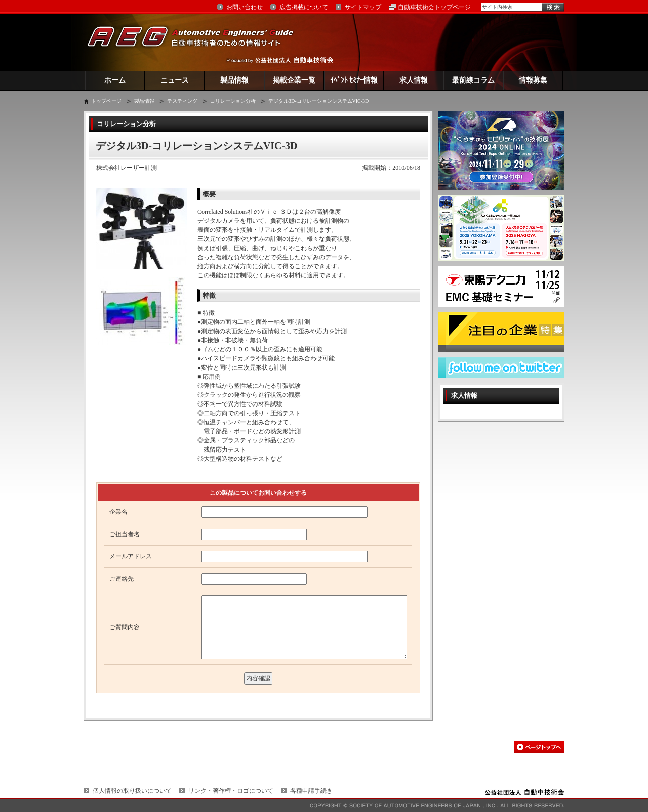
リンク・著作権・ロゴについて (231, 791)
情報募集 (533, 80)
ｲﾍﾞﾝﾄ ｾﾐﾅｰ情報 (354, 80)
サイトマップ (363, 7)
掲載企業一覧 (294, 80)
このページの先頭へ (539, 747)
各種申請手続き (311, 791)
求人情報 (414, 80)
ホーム (115, 80)
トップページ (106, 101)
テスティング (182, 101)
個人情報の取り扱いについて (132, 791)
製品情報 (234, 80)
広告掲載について (304, 7)
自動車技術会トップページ (434, 7)
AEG (197, 42)
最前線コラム (473, 80)
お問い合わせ (245, 7)
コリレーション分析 (233, 101)
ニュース (175, 80)
